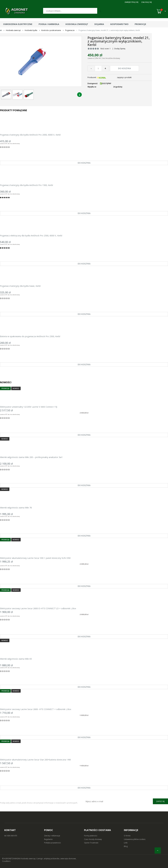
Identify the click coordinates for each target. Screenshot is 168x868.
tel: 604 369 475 (11, 836)
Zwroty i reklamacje (52, 836)
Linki (126, 843)
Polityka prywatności (52, 843)
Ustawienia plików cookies (135, 839)
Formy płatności (91, 836)
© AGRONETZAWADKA (12, 859)
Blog (126, 846)
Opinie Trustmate (91, 843)
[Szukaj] (70, 11)
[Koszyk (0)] (161, 11)
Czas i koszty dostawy (93, 839)
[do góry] (158, 851)
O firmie (127, 836)
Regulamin (48, 839)
